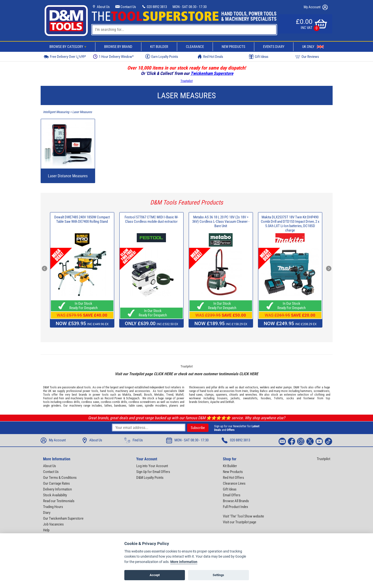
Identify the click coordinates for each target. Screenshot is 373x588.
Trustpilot (187, 81)
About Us (101, 7)
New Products (233, 47)
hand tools (107, 391)
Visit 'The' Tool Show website (243, 516)
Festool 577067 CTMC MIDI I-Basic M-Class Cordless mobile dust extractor (151, 219)
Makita (127, 395)
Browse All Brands (236, 501)
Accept (155, 575)
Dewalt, (138, 395)
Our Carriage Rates (56, 483)
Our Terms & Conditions (60, 478)
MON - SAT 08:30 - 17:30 (190, 7)
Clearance (195, 47)
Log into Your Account (152, 466)
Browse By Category (69, 47)
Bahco (264, 391)
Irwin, (245, 391)
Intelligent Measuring (56, 112)
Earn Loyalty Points (162, 56)
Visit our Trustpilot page (240, 522)
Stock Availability (55, 495)
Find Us (134, 440)
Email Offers (232, 495)
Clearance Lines (234, 483)
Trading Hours (53, 507)
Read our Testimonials (59, 501)
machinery (122, 391)
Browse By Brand (118, 47)
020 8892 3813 (154, 7)
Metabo (159, 395)
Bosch (148, 395)
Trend (170, 395)
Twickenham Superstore (212, 73)
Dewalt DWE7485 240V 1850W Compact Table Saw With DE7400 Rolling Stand (82, 219)
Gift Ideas (259, 57)
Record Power (113, 398)
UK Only (313, 47)
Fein (61, 398)
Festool (48, 398)
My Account (316, 7)
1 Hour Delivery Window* (113, 57)
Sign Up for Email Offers (153, 472)
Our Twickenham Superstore (63, 518)
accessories (142, 391)
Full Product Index (236, 507)
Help (46, 530)
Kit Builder (159, 47)
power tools (90, 391)
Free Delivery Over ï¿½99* (65, 57)
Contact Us (126, 7)
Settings (218, 575)
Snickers (203, 402)
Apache (215, 402)
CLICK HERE (163, 374)
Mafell (180, 395)
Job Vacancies (53, 524)
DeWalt (230, 402)
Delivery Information (57, 489)
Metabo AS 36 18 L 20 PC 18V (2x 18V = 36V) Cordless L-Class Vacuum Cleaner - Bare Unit (221, 222)
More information (184, 562)
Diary (47, 513)
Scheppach (133, 398)
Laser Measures (82, 112)
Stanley (254, 391)
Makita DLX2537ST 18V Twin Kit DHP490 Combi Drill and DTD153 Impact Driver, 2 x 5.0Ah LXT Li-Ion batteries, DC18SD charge (290, 224)
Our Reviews (307, 57)
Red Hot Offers (233, 478)
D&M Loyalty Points (150, 478)
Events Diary (274, 47)
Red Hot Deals (210, 57)
